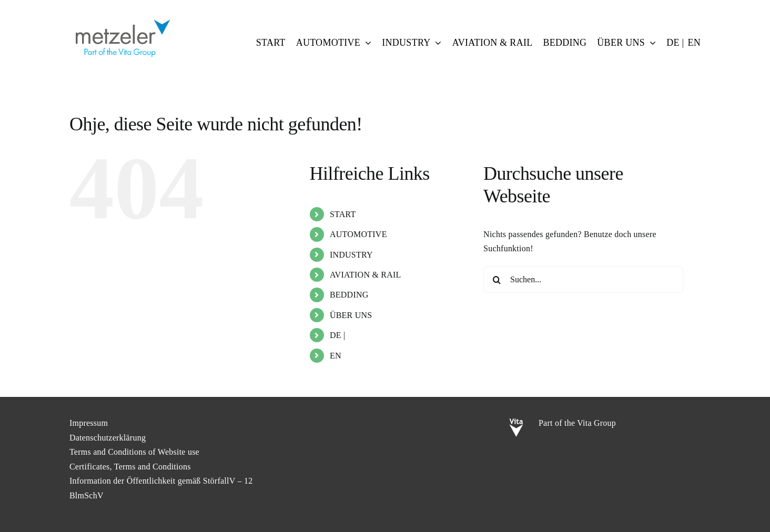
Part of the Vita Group (577, 423)
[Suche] (497, 280)
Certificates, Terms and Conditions (130, 467)
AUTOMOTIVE (358, 234)
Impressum (89, 423)
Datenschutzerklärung (108, 438)
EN (336, 356)
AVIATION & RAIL (366, 275)
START (343, 214)
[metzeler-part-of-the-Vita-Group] (122, 17)
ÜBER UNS (351, 315)
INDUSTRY (351, 255)
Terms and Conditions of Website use (134, 452)
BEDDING (349, 295)
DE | (338, 335)
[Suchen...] (583, 280)
